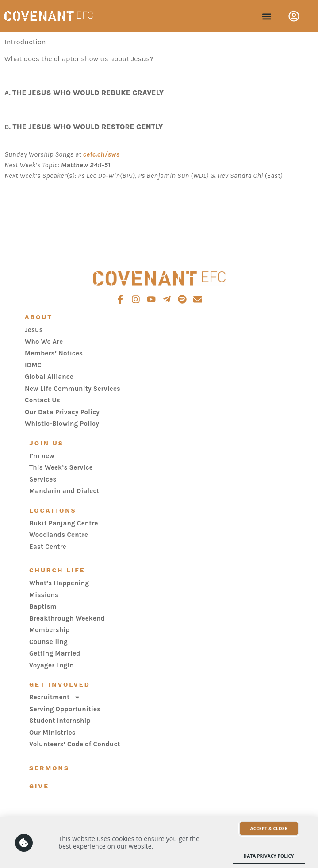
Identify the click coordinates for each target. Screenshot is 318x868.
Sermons (49, 768)
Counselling (48, 642)
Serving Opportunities (65, 709)
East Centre (48, 547)
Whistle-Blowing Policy (62, 424)
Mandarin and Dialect (64, 491)
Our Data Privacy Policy (62, 412)
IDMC (33, 365)
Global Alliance (49, 377)
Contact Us (42, 400)
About (39, 317)
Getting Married (55, 653)
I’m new (42, 456)
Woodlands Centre (59, 535)
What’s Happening (59, 583)
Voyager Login (52, 665)
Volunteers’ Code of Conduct (75, 744)
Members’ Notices (54, 353)
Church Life (57, 570)
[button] (266, 16)
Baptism (43, 606)
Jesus (34, 330)
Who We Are (44, 342)
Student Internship (60, 721)
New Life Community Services (73, 389)
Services (43, 479)
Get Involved (60, 684)
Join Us (46, 443)
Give (39, 786)
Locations (53, 510)
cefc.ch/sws (102, 154)
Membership (50, 630)
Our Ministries (52, 733)
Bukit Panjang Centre (64, 523)
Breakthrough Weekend (67, 618)
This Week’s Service (61, 467)
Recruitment (55, 697)
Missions (44, 595)
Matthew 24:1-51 (86, 165)
